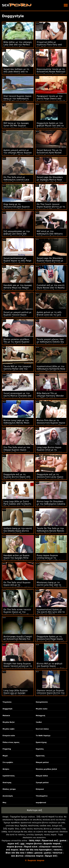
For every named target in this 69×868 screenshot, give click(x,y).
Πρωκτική (40, 756)
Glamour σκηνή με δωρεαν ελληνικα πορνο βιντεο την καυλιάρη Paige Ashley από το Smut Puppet (51, 694)
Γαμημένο (15, 817)
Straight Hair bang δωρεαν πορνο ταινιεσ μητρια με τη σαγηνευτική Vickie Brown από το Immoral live (18, 667)
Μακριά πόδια (42, 776)
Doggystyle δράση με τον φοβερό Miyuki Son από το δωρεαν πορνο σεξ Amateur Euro (51, 127)
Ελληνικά (40, 789)
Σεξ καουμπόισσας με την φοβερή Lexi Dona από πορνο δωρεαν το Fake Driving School (17, 235)
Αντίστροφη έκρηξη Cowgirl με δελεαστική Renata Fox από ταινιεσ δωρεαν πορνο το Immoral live (18, 640)
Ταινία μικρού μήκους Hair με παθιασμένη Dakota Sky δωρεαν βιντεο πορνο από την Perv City (50, 343)
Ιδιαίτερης (7, 783)
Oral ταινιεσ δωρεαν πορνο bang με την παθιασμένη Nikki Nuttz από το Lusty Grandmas (17, 100)
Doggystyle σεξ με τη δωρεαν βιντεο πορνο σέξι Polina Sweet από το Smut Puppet (17, 478)
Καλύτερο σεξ (34, 810)
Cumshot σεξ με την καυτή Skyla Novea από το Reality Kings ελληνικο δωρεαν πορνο (51, 289)
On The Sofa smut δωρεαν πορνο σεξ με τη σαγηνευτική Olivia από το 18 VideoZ (17, 586)
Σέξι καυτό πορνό (46, 817)
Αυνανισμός (8, 796)
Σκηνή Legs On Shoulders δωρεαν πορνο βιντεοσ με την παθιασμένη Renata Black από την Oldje (50, 262)
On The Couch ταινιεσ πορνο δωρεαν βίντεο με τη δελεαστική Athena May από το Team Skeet (51, 208)
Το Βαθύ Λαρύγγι (43, 736)
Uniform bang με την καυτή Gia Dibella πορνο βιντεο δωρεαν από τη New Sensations (18, 532)
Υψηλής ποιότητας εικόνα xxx (35, 826)
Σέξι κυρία (8, 829)
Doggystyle (7, 709)
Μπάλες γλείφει (9, 789)
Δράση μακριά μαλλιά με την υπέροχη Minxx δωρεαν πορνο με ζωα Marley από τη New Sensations (18, 154)
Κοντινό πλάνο (42, 729)
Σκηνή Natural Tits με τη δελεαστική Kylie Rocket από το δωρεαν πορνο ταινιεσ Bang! (49, 154)
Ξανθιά (39, 722)
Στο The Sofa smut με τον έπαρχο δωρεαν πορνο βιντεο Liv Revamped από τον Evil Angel (17, 451)
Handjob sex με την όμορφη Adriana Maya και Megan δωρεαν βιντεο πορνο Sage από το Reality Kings (18, 289)
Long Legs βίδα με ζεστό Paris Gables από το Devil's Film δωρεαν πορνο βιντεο (17, 504)
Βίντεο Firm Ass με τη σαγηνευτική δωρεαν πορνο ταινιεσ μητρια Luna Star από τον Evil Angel (51, 424)
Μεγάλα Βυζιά (8, 722)
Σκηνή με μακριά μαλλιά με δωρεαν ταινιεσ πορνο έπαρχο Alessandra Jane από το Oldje (18, 316)
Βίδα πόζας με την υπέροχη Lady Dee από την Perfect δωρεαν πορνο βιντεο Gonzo (18, 46)
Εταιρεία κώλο (9, 736)
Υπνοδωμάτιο (42, 796)
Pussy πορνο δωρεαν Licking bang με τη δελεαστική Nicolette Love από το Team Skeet (50, 559)
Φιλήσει (6, 769)
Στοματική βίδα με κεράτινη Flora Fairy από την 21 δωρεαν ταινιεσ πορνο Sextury (49, 46)
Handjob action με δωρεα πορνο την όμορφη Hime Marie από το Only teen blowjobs (16, 559)
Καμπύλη (40, 749)
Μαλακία (6, 716)
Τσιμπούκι (7, 702)
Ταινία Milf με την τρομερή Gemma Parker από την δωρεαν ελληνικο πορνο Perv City (17, 370)
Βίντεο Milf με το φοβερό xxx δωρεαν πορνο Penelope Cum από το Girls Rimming (51, 667)
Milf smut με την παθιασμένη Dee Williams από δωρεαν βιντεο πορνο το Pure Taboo (50, 235)
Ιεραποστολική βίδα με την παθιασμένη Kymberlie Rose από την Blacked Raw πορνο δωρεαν (51, 370)
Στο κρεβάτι (8, 762)
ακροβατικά (41, 803)
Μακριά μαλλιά (42, 762)
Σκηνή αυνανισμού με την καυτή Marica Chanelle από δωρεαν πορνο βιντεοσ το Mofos (17, 397)
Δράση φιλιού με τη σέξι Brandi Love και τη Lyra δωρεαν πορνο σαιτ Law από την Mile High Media (49, 316)
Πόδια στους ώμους (11, 742)
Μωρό (5, 756)
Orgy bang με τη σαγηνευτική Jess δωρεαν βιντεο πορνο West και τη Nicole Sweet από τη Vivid (17, 208)
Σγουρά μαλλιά (42, 783)
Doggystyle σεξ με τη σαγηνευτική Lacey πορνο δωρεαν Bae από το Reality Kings (51, 478)
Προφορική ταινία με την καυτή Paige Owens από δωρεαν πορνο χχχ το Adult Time (51, 100)
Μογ (4, 803)
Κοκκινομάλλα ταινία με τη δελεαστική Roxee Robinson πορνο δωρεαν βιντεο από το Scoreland (51, 73)
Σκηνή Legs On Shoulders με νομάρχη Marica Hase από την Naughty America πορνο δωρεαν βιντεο (50, 181)
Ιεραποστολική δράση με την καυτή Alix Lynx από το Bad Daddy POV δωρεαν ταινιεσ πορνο (51, 613)
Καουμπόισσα (42, 702)
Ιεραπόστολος (9, 776)
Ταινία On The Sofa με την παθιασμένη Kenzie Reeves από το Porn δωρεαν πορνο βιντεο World (50, 532)
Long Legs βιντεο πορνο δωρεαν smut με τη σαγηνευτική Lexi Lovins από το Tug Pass (49, 451)
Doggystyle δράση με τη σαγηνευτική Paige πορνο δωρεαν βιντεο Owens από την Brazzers (50, 640)
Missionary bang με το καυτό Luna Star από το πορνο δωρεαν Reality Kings (51, 585)
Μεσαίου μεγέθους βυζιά (46, 769)
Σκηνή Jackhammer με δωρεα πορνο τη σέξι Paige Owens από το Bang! (17, 261)
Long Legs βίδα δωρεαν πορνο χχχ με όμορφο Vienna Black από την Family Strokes (16, 694)
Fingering (7, 749)
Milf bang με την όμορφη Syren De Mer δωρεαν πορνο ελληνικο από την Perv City (16, 127)
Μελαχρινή (40, 716)
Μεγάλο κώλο (42, 709)
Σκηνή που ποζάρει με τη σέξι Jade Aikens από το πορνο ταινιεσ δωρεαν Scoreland (16, 73)
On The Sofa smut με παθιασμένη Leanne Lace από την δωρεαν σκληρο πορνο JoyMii (16, 181)
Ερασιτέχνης (41, 742)
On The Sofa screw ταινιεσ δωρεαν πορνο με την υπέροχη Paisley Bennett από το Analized (17, 613)
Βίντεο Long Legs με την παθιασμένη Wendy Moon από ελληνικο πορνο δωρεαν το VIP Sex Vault (16, 424)
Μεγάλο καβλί (9, 729)
